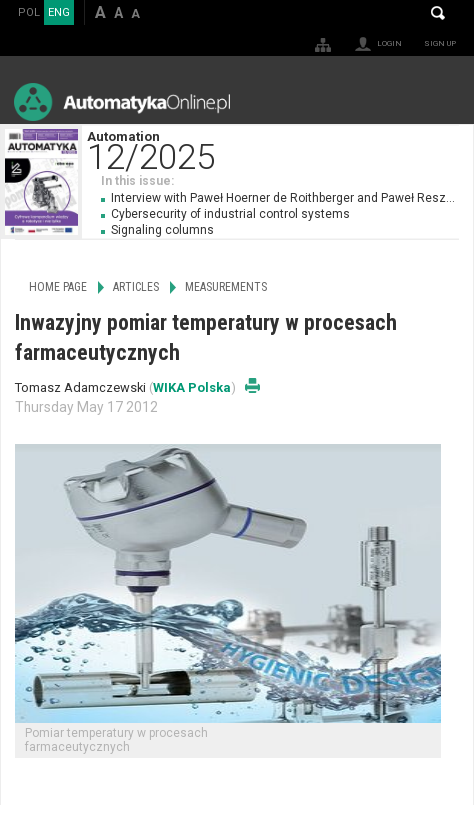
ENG (59, 12)
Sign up (440, 43)
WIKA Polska (192, 387)
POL (29, 12)
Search (438, 13)
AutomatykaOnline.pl (122, 101)
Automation (280, 148)
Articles (136, 287)
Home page (58, 287)
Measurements (226, 287)
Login (389, 43)
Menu (439, 101)
